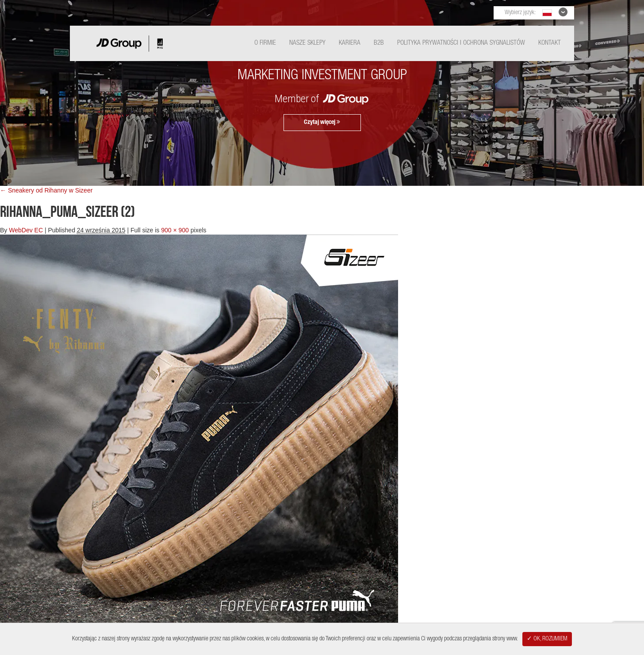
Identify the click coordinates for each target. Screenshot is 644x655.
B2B (379, 43)
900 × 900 (175, 230)
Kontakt (550, 43)
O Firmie (265, 43)
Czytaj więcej (322, 122)
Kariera (350, 43)
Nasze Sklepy (307, 43)
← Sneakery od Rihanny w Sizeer (46, 190)
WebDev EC (26, 230)
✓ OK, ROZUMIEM (547, 639)
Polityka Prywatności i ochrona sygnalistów (461, 43)
